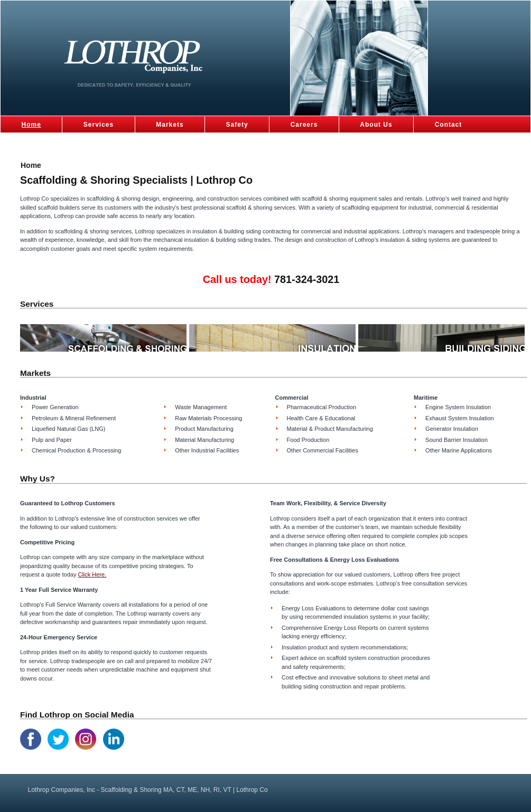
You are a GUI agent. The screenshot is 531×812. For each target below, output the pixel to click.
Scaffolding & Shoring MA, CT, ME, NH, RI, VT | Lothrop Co (143, 61)
